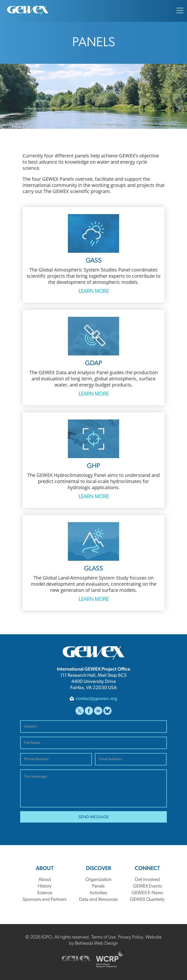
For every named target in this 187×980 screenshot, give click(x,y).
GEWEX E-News (147, 893)
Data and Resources (98, 900)
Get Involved (147, 880)
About (45, 880)
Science (45, 893)
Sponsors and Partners (45, 900)
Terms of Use (103, 937)
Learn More (94, 291)
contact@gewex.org (96, 699)
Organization (98, 880)
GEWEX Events (147, 886)
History (45, 886)
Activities (98, 893)
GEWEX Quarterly (147, 900)
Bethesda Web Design (96, 943)
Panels (98, 886)
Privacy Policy (131, 937)
